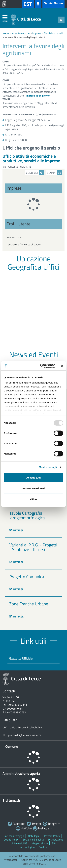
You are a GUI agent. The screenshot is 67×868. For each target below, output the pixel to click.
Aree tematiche (21, 33)
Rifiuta (34, 499)
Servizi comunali (53, 33)
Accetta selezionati (33, 488)
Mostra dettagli (48, 467)
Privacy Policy (52, 836)
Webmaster (11, 860)
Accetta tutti (34, 478)
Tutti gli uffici (10, 720)
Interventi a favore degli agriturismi (25, 37)
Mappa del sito (40, 843)
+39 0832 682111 (17, 705)
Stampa (54, 173)
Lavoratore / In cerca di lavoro (24, 244)
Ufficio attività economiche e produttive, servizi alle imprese (31, 158)
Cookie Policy (11, 840)
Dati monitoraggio (14, 836)
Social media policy (33, 840)
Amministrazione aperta (21, 773)
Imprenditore (14, 237)
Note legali (34, 836)
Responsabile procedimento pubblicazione (32, 856)
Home (6, 33)
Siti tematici (12, 800)
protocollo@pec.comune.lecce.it (26, 735)
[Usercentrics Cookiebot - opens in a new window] (41, 366)
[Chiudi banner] (62, 366)
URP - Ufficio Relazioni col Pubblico (22, 727)
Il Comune (10, 746)
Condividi (35, 173)
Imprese (37, 33)
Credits (43, 847)
